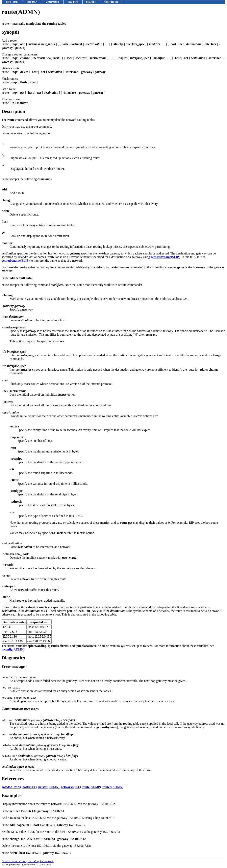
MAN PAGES (52, 2)
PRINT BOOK (111, 2)
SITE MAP (32, 2)
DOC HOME (12, 2)
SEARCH (91, 2)
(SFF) (30, 789)
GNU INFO (73, 2)
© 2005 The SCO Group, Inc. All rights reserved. (28, 863)
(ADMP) (92, 789)
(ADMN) (13, 649)
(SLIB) (165, 257)
